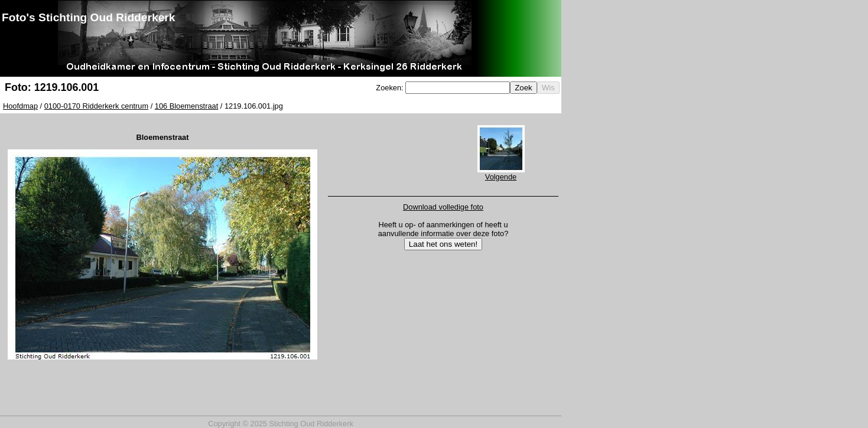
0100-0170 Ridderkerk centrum (96, 106)
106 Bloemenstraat (186, 106)
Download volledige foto (443, 207)
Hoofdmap (20, 106)
